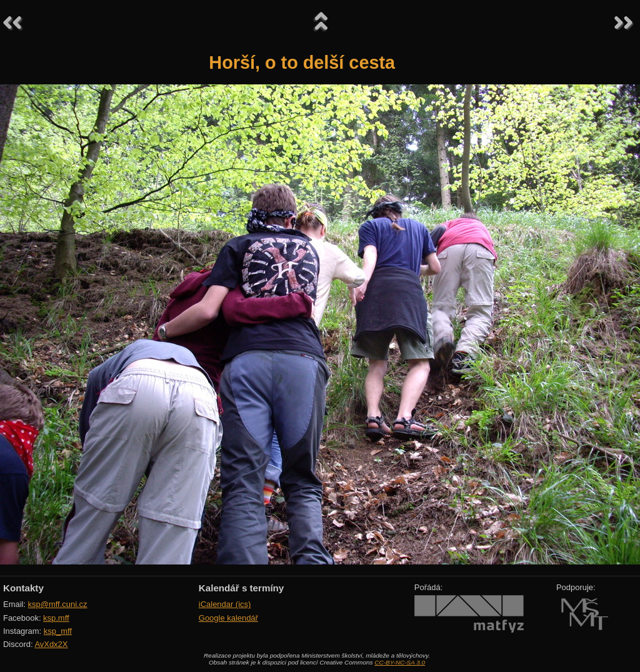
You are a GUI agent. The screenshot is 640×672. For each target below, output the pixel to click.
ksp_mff (58, 631)
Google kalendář (228, 618)
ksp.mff (56, 618)
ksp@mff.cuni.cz (58, 604)
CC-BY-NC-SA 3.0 (400, 662)
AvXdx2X (51, 644)
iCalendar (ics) (225, 604)
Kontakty (23, 588)
